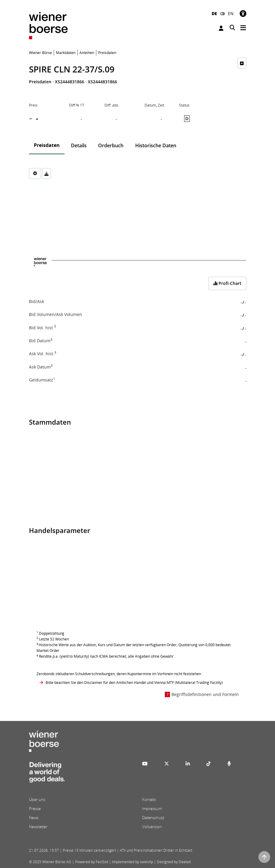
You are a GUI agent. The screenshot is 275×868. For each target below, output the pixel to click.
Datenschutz (153, 818)
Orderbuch (111, 145)
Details (79, 145)
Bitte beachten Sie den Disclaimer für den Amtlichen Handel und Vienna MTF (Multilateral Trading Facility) (134, 683)
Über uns (37, 799)
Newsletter (38, 827)
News (34, 818)
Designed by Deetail (174, 862)
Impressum (152, 809)
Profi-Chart (227, 283)
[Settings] (35, 174)
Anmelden (221, 28)
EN (231, 13)
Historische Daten (156, 145)
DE (214, 13)
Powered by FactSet (92, 862)
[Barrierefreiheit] (243, 13)
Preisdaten (47, 145)
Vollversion (152, 827)
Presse (35, 809)
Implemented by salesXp (133, 862)
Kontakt (149, 799)
